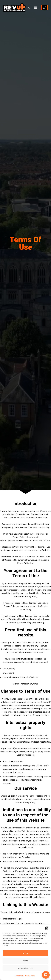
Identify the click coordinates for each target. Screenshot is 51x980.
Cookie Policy (19, 975)
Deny (26, 961)
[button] (47, 928)
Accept (26, 953)
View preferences (26, 968)
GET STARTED (44, 8)
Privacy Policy (30, 975)
